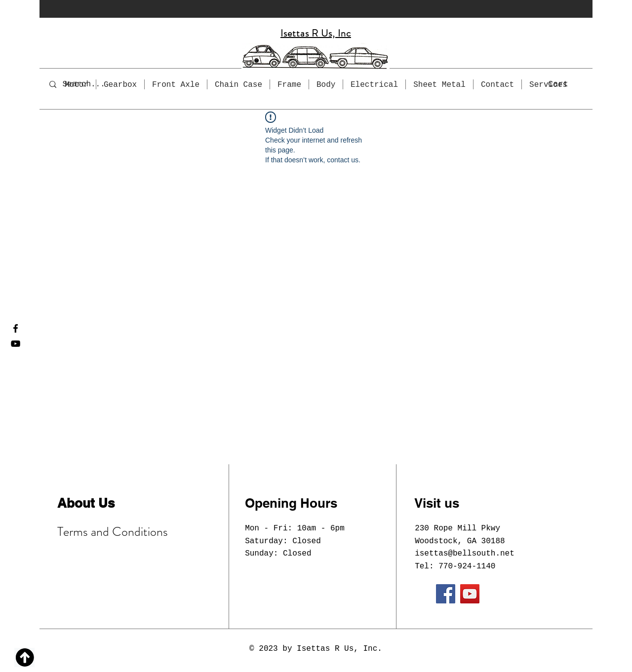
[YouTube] (16, 344)
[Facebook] (16, 328)
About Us (86, 503)
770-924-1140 (467, 566)
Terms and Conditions (113, 532)
